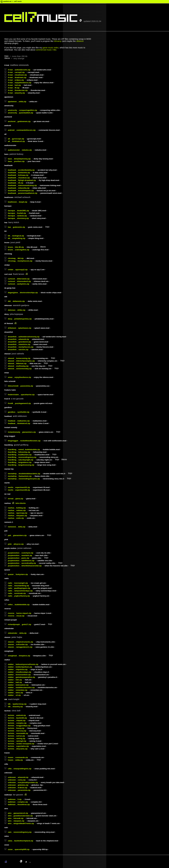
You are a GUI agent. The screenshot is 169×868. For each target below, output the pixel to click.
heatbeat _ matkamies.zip (17, 421)
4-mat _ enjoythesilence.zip (18, 83)
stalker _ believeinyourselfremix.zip (21, 664)
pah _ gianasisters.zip (16, 535)
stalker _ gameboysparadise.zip (20, 677)
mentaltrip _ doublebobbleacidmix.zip (22, 474)
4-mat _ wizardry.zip (15, 93)
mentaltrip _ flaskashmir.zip (18, 476)
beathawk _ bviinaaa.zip (16, 175)
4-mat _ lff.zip (12, 88)
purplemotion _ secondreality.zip (20, 563)
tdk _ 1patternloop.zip (15, 704)
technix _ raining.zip (15, 738)
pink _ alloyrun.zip (14, 544)
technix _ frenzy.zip (14, 728)
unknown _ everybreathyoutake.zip (21, 782)
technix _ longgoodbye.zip (17, 726)
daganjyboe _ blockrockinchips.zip (21, 293)
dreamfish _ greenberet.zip (18, 342)
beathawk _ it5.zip (14, 183)
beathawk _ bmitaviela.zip (17, 173)
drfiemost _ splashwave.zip (18, 328)
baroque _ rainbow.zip (16, 216)
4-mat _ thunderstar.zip (16, 90)
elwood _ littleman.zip (15, 363)
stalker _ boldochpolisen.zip (18, 667)
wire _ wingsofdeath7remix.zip (19, 823)
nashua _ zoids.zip (14, 518)
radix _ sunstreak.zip (15, 593)
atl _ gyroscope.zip (14, 139)
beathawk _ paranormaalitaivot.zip (21, 193)
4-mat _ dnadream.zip (15, 77)
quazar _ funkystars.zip (16, 574)
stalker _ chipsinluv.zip (16, 669)
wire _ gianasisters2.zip (16, 813)
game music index (51, 48)
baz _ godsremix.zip (15, 227)
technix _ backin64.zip (16, 718)
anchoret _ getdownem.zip (17, 121)
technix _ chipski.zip (15, 720)
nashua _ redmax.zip (15, 510)
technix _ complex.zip (15, 723)
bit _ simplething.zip (15, 238)
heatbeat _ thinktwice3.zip (17, 423)
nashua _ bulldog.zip (15, 508)
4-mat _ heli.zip (13, 85)
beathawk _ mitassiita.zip (17, 188)
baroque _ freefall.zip (15, 213)
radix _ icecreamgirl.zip (16, 583)
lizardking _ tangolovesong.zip (19, 465)
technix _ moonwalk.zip (16, 733)
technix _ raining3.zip (15, 741)
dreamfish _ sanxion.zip (16, 350)
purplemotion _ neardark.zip (18, 555)
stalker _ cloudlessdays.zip (18, 672)
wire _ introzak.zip (14, 818)
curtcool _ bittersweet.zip (17, 279)
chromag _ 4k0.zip (14, 258)
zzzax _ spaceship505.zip (17, 849)
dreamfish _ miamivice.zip (17, 344)
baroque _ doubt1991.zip (17, 211)
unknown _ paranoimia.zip (17, 790)
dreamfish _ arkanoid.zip (17, 339)
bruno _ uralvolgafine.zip (17, 250)
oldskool (80, 41)
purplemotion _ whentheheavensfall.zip (23, 566)
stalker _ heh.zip (13, 680)
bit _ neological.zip (14, 236)
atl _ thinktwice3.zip (15, 141)
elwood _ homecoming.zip (17, 358)
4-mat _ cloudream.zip (16, 75)
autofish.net (7, 1)
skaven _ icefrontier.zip (16, 644)
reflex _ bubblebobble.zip (17, 605)
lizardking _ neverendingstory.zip (20, 457)
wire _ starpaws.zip (14, 821)
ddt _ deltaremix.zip (15, 301)
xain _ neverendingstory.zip (18, 832)
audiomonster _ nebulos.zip (18, 150)
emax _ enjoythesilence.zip (18, 377)
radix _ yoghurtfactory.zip (17, 596)
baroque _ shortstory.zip (17, 218)
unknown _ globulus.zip (16, 785)
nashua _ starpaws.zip (16, 516)
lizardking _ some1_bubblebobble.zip (22, 449)
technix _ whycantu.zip (16, 749)
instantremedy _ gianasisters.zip (20, 432)
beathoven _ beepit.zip (16, 202)
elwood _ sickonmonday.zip (18, 369)
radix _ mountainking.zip (17, 586)
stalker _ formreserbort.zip (17, 675)
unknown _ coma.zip (15, 780)
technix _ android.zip (15, 715)
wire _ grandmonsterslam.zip (19, 816)
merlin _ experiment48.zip (17, 490)
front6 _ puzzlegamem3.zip (18, 403)
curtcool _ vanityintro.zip (17, 284)
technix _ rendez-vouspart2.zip (19, 744)
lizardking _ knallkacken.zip (18, 455)
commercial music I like (46, 50)
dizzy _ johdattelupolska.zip (18, 319)
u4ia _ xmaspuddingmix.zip (18, 769)
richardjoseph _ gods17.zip (18, 624)
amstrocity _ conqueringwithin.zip (21, 110)
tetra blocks (21, 503)
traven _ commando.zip (16, 757)
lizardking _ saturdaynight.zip (19, 460)
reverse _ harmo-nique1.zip (18, 613)
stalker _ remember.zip (16, 690)
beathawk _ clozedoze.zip (17, 178)
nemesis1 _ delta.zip (15, 527)
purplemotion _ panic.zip (17, 558)
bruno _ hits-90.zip (14, 247)
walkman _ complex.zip (16, 802)
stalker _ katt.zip (13, 682)
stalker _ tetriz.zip (14, 693)
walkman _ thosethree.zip (17, 804)
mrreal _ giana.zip (14, 499)
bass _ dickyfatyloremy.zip (17, 159)
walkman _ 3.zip (13, 799)
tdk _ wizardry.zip (14, 707)
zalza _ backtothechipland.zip (19, 841)
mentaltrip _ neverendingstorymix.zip (22, 479)
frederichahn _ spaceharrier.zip (19, 395)
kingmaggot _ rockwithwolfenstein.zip (22, 441)
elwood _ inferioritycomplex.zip (20, 361)
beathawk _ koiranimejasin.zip (19, 191)
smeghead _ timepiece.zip (17, 656)
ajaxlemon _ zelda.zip (15, 102)
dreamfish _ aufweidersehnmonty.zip (22, 337)
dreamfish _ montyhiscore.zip (19, 347)
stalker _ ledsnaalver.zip (16, 685)
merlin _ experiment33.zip (17, 487)
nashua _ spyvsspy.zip (16, 513)
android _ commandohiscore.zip (20, 130)
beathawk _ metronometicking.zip (21, 185)
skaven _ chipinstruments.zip (19, 642)
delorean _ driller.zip (15, 310)
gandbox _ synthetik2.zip (17, 412)
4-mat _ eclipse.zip (14, 80)
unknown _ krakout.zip (16, 788)
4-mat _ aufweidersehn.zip (17, 70)
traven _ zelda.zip (14, 760)
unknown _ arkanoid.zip (16, 777)
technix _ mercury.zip (15, 731)
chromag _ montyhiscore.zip (18, 261)
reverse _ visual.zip (14, 616)
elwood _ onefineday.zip (16, 366)
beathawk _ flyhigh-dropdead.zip (20, 180)
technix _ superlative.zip (17, 746)
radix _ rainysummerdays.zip (18, 591)
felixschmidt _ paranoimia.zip (19, 386)
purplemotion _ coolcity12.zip (19, 553)
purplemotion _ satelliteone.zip (19, 561)
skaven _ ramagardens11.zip (18, 647)
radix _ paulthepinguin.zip (17, 588)
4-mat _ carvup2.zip (15, 72)
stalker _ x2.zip (13, 695)
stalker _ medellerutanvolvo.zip (20, 687)
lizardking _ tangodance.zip (18, 462)
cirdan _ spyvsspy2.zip (16, 270)
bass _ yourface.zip (14, 161)
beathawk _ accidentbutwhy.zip (20, 170)
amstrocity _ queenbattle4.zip (19, 113)
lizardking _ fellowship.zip (17, 452)
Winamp (58, 41)
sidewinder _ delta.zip (15, 633)
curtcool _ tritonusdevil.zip (18, 281)
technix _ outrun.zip (15, 736)
